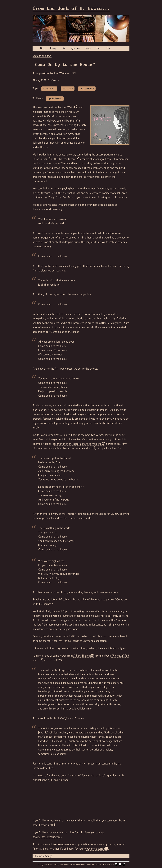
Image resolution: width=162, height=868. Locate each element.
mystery (68, 88)
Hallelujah (40, 780)
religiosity (87, 88)
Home (39, 856)
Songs (88, 48)
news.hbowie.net (42, 825)
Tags (99, 48)
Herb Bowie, (65, 864)
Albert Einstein (82, 656)
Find (109, 48)
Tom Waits (68, 107)
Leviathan (86, 448)
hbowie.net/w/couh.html (47, 837)
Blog (43, 48)
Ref (64, 48)
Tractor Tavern (67, 159)
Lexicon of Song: (42, 56)
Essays (54, 48)
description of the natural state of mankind (77, 444)
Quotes (76, 48)
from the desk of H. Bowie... (71, 8)
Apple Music (55, 98)
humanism (49, 88)
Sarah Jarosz (40, 159)
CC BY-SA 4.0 (114, 864)
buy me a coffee (96, 849)
